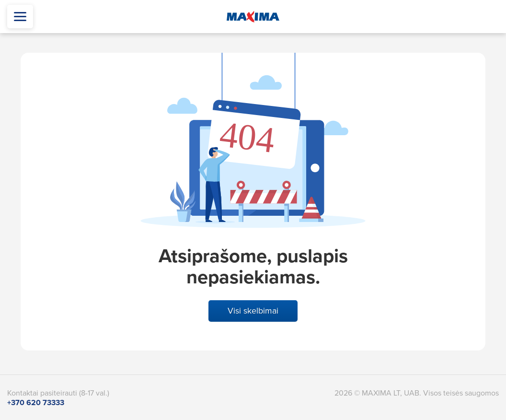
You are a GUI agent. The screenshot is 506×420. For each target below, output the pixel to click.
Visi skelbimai (253, 311)
